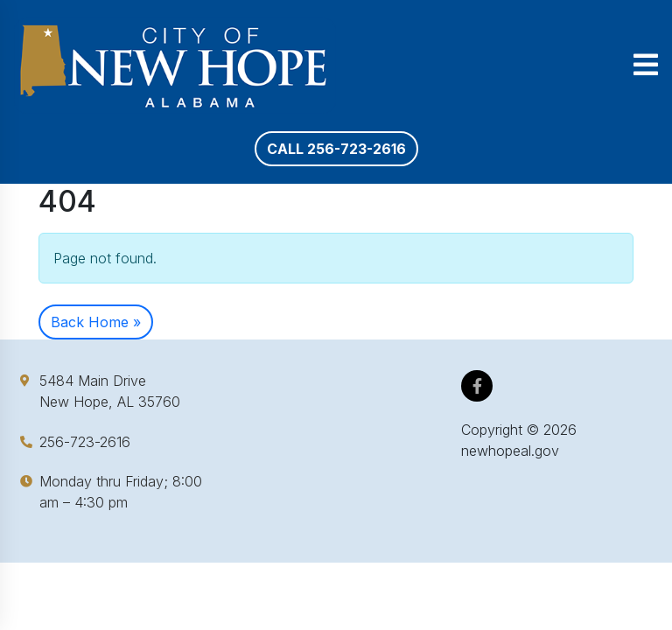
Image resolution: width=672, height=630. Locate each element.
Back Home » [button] (96, 322)
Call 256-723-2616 (336, 149)
